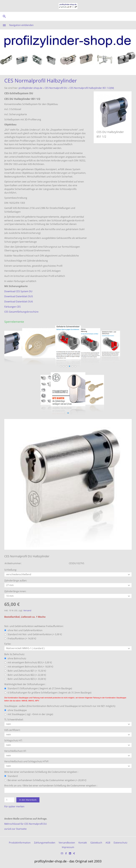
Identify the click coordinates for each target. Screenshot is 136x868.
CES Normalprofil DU (56, 88)
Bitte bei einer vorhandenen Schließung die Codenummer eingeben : (41, 772)
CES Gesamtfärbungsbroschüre (21, 312)
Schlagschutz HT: (13, 740)
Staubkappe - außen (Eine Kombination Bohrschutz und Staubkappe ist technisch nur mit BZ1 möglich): (60, 706)
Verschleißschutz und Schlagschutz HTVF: (27, 761)
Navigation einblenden (21, 25)
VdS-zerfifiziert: (12, 730)
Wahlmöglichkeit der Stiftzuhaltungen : (25, 684)
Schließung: (11, 570)
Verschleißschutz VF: (15, 751)
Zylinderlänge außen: (16, 581)
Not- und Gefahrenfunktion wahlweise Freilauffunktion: (34, 626)
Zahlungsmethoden (45, 843)
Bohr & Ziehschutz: (14, 654)
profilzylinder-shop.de (30, 88)
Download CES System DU (18, 291)
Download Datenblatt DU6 (19, 302)
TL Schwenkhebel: (14, 720)
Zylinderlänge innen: (15, 591)
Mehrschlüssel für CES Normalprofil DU (26, 824)
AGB (108, 843)
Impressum (68, 847)
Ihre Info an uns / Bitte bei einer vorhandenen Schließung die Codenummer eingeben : (51, 786)
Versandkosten (67, 843)
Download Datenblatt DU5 (19, 296)
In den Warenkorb (28, 800)
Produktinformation (20, 843)
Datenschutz (120, 843)
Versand (27, 610)
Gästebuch (96, 843)
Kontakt (83, 843)
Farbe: (8, 644)
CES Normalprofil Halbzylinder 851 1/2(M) (92, 88)
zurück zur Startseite (15, 829)
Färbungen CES (12, 307)
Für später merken (14, 806)
